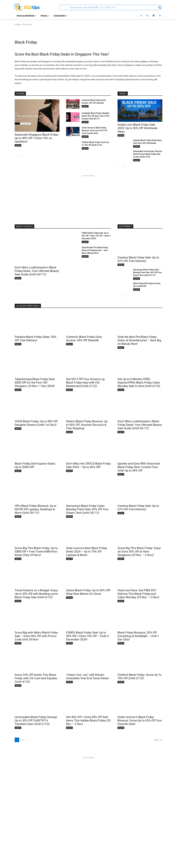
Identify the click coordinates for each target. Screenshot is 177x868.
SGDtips (18, 24)
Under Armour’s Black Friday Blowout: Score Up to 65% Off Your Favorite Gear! (94, 130)
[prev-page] (16, 155)
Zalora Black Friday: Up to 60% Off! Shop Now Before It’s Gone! (88, 592)
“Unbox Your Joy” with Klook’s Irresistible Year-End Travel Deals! (87, 677)
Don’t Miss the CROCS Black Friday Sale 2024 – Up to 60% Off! (88, 465)
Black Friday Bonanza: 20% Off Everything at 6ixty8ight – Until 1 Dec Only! (138, 636)
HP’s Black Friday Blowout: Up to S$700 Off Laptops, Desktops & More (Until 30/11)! (36, 509)
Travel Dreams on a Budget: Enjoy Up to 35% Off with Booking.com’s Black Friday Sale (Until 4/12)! (36, 594)
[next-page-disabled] (21, 284)
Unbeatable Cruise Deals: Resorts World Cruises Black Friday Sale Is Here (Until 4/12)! (148, 154)
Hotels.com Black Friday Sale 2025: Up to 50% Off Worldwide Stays (138, 128)
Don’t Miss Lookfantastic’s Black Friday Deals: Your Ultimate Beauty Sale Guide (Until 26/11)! (37, 271)
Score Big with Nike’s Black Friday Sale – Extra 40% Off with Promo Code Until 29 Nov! (36, 636)
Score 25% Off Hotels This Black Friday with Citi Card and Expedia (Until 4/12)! (36, 678)
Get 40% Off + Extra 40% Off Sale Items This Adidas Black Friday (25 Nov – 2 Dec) (88, 720)
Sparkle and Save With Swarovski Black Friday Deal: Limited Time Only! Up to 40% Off (139, 467)
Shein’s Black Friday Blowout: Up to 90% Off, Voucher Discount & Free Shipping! (87, 425)
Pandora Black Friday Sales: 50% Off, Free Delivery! (36, 339)
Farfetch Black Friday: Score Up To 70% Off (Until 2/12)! (140, 677)
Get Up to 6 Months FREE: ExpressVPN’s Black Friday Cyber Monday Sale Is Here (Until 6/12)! (139, 383)
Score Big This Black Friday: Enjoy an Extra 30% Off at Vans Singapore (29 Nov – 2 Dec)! (139, 552)
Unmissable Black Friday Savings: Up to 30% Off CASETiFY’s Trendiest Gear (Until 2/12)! (36, 720)
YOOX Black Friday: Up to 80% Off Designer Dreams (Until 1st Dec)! (36, 423)
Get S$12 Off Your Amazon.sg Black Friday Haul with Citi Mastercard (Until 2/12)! (85, 383)
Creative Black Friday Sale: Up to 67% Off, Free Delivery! (138, 259)
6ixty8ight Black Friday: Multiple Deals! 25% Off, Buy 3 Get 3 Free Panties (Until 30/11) (96, 116)
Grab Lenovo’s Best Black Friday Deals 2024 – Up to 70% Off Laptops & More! (87, 552)
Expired (18, 145)
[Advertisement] (88, 197)
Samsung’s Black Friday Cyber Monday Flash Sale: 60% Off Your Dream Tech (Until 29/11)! (147, 272)
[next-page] (21, 155)
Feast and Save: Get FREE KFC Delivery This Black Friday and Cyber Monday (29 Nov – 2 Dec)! (138, 594)
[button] (111, 7)
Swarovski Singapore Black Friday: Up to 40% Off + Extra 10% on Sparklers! (37, 138)
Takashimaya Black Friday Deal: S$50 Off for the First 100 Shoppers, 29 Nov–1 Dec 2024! (35, 383)
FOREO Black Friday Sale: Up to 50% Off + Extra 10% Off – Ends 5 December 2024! (96, 236)
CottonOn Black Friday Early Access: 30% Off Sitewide (84, 339)
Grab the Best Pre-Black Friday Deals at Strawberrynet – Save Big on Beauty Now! (95, 250)
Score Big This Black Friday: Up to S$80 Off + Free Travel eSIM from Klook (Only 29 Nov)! (36, 552)
